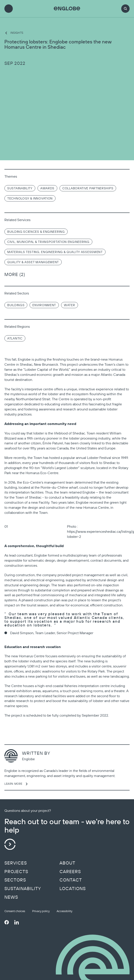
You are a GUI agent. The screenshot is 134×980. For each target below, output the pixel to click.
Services (16, 863)
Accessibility (64, 911)
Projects (16, 872)
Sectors (15, 880)
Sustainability (23, 889)
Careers (70, 872)
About (67, 863)
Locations (73, 889)
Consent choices (15, 911)
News (11, 897)
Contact (71, 880)
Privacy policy (41, 911)
